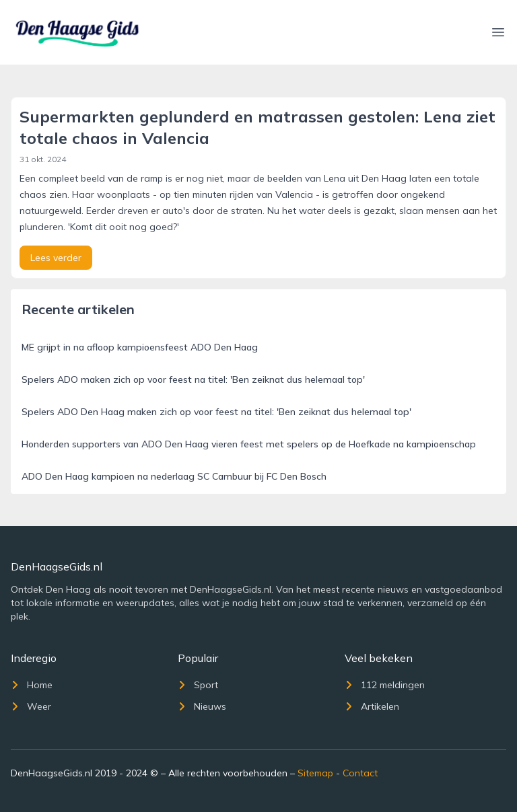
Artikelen (372, 706)
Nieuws (202, 706)
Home (32, 685)
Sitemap (315, 773)
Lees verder (56, 258)
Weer (31, 706)
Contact (360, 773)
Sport (198, 685)
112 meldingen (385, 685)
